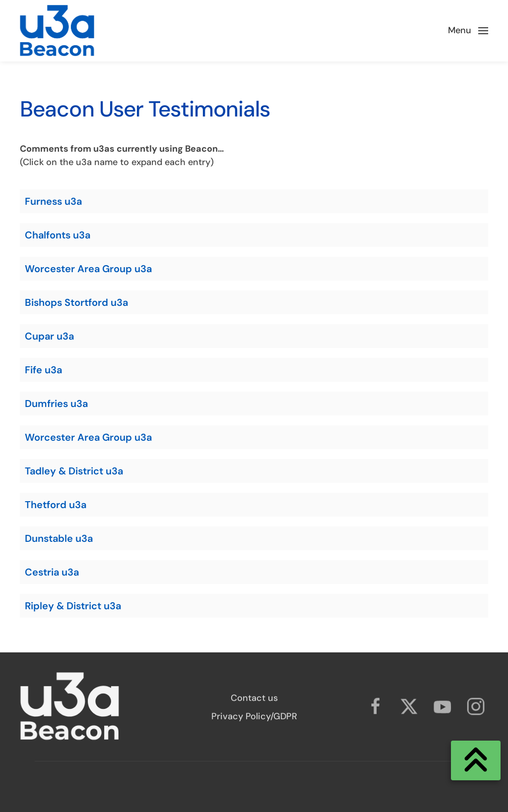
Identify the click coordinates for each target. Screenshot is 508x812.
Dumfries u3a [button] (56, 404)
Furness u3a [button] (53, 201)
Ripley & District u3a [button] (73, 606)
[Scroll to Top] (476, 760)
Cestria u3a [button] (52, 572)
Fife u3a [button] (43, 370)
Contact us (254, 700)
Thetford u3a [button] (56, 505)
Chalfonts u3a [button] (58, 235)
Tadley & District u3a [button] (74, 471)
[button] (468, 31)
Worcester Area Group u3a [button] (88, 269)
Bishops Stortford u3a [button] (76, 302)
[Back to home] (57, 31)
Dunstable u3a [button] (59, 538)
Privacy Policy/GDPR (254, 718)
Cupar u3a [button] (49, 336)
